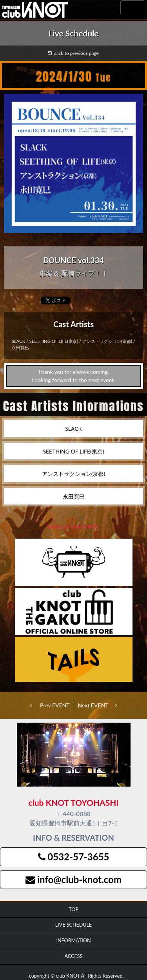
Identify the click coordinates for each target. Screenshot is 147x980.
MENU (133, 8)
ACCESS (74, 956)
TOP (73, 910)
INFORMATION (73, 941)
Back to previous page (73, 53)
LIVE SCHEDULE (74, 925)
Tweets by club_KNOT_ (73, 526)
